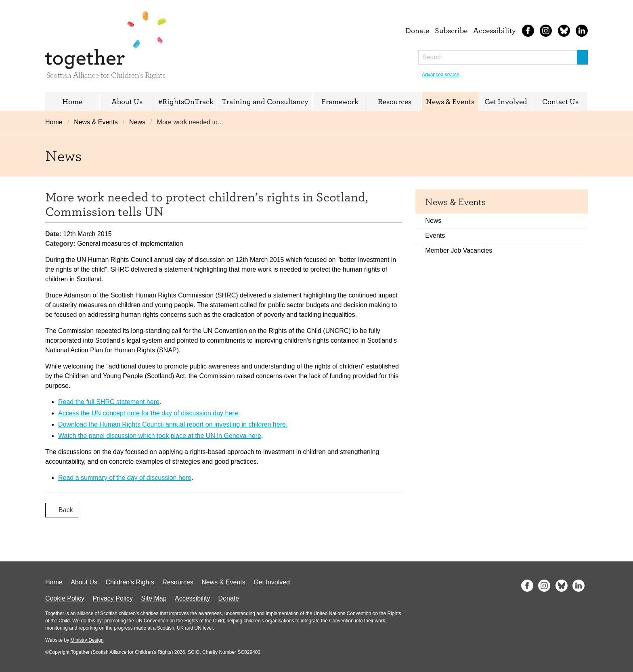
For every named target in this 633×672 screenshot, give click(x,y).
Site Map (154, 598)
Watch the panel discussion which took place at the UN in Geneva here (160, 436)
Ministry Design (87, 640)
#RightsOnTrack (186, 101)
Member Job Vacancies (459, 250)
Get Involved (506, 101)
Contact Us (560, 101)
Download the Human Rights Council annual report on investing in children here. (173, 424)
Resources (395, 101)
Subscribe (451, 30)
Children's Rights (130, 582)
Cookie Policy (65, 598)
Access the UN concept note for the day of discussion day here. (149, 413)
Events (435, 236)
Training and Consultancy (265, 101)
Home (72, 101)
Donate (417, 30)
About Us (127, 101)
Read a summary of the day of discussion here (125, 478)
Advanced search (441, 75)
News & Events (450, 101)
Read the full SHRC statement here (109, 402)
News (137, 122)
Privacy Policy (113, 598)
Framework (340, 101)
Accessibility (495, 30)
